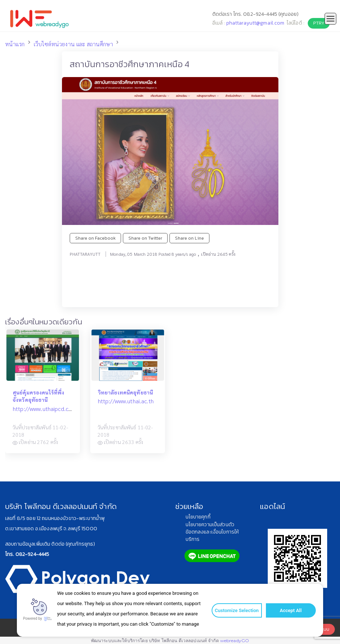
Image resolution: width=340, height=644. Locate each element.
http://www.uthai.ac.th (126, 401)
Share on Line (189, 238)
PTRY (319, 23)
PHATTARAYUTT (85, 254)
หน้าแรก (15, 44)
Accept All (289, 611)
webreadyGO (235, 641)
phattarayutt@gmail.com (255, 23)
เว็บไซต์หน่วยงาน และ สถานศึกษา (73, 44)
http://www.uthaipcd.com (45, 409)
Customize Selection (236, 611)
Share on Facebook (95, 238)
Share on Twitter (145, 238)
